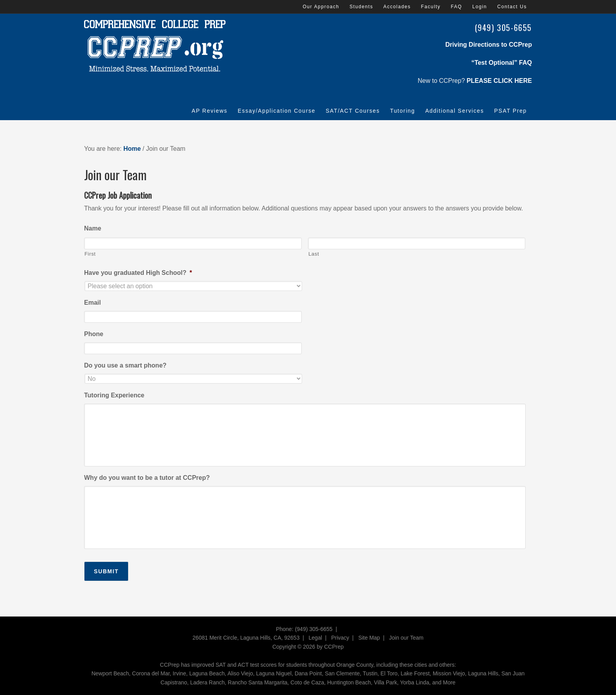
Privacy (340, 638)
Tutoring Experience (114, 395)
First (90, 254)
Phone (94, 334)
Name (93, 228)
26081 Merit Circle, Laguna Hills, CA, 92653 (246, 638)
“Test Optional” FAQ (502, 63)
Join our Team (406, 638)
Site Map (369, 638)
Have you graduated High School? (138, 273)
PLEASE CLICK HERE (499, 81)
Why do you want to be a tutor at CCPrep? (147, 478)
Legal (315, 638)
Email (93, 303)
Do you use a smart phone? (125, 365)
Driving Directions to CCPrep (489, 45)
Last (314, 254)
